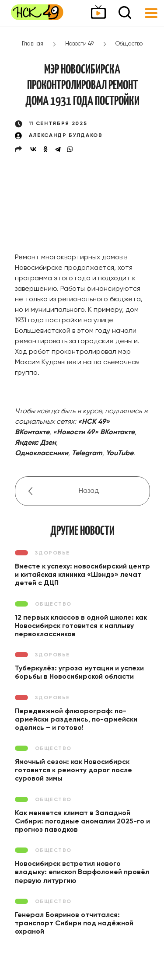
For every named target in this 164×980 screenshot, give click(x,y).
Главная (33, 44)
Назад (89, 491)
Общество (129, 44)
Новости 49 (79, 44)
